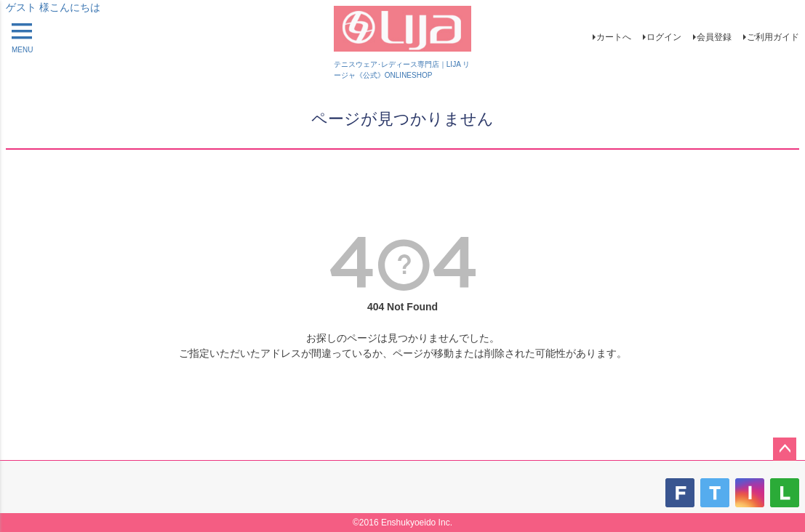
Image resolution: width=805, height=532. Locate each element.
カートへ (614, 37)
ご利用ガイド (773, 37)
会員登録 (714, 37)
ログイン (664, 37)
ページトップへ (785, 449)
